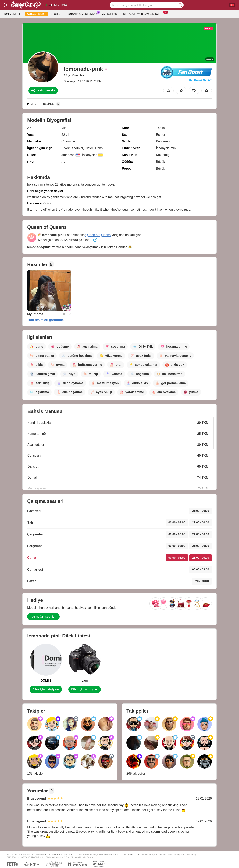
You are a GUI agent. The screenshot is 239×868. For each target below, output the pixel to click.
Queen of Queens (98, 235)
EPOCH (117, 855)
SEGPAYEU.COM (132, 855)
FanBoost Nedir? (201, 80)
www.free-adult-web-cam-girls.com (55, 855)
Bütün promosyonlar (83, 14)
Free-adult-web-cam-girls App (143, 14)
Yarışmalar (109, 14)
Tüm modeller (13, 14)
